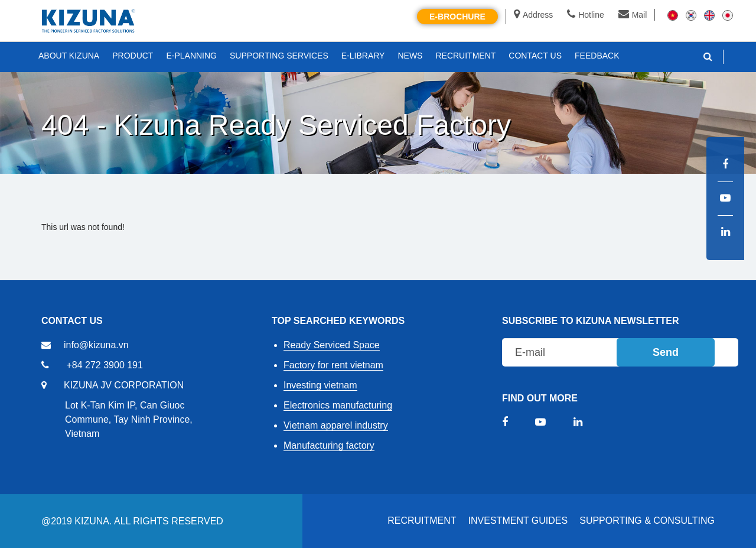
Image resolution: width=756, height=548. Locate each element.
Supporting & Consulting (647, 521)
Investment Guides (518, 521)
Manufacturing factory (329, 445)
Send (666, 352)
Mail (633, 15)
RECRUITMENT (422, 521)
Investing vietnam (320, 385)
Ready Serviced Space (332, 345)
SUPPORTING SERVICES (279, 56)
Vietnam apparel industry (336, 425)
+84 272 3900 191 (104, 365)
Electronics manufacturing (338, 405)
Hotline (586, 15)
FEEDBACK (597, 56)
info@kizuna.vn (96, 345)
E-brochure (457, 17)
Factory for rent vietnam (333, 365)
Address (533, 15)
